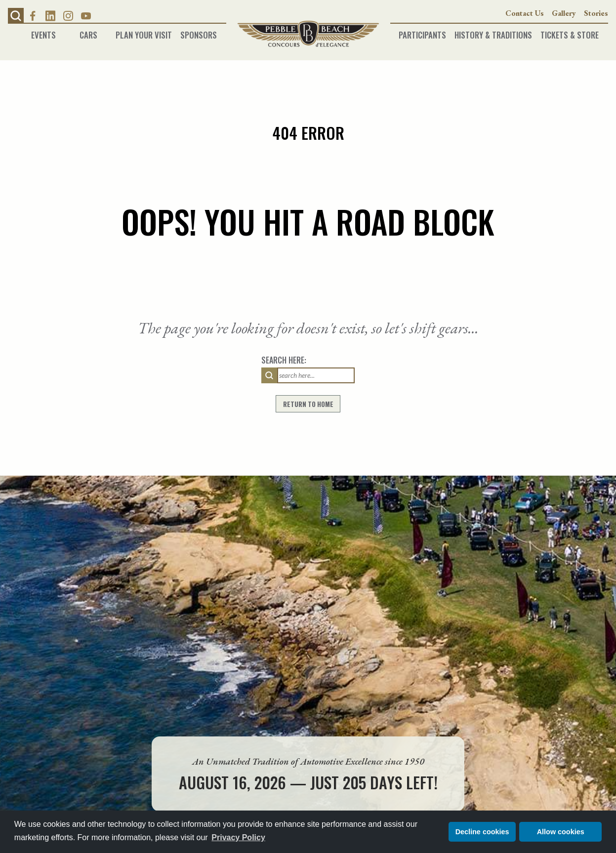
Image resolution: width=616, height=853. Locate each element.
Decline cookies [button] (482, 832)
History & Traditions (493, 32)
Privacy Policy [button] (238, 837)
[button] (16, 16)
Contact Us (525, 13)
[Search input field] (316, 375)
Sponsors (199, 32)
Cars (88, 32)
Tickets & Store (570, 32)
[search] (269, 375)
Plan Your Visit (144, 32)
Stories (596, 13)
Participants (422, 32)
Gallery (564, 13)
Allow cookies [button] (561, 832)
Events (43, 32)
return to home (308, 404)
